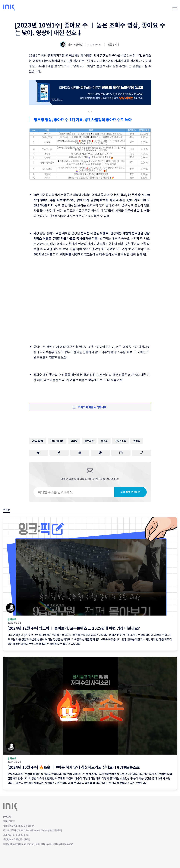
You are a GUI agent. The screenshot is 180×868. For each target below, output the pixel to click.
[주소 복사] (142, 453)
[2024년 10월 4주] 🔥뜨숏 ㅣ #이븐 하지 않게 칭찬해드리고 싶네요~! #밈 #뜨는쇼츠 (74, 767)
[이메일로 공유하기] (121, 453)
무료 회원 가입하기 (130, 492)
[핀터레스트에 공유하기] (100, 453)
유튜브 (104, 441)
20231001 (38, 441)
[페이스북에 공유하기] (59, 453)
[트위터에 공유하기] (39, 453)
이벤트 (137, 441)
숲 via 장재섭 (72, 44)
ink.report (57, 441)
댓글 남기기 (113, 44)
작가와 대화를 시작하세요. (90, 407)
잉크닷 (74, 441)
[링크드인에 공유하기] (80, 453)
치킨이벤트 (121, 441)
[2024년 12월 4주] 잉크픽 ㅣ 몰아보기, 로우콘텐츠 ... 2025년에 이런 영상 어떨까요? (74, 628)
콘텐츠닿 (89, 441)
